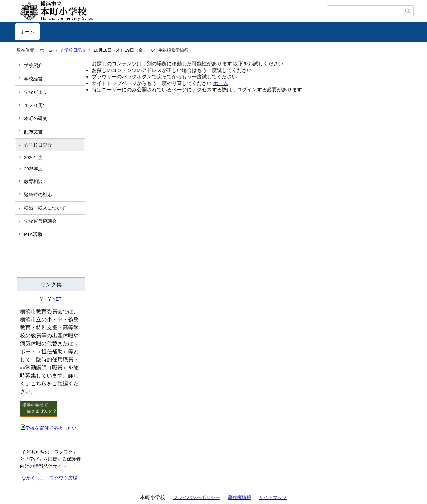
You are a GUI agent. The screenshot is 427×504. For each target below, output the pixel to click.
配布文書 (33, 132)
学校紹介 (33, 65)
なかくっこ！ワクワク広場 (49, 478)
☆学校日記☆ (73, 50)
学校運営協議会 (40, 221)
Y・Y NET (51, 299)
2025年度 (33, 169)
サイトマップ (273, 497)
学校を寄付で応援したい (48, 428)
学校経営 (33, 79)
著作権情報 (240, 497)
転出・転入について (45, 208)
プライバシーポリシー (196, 497)
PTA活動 (33, 234)
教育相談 (33, 181)
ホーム (27, 32)
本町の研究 (36, 118)
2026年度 (33, 157)
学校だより (36, 92)
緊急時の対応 (38, 195)
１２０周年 (36, 105)
